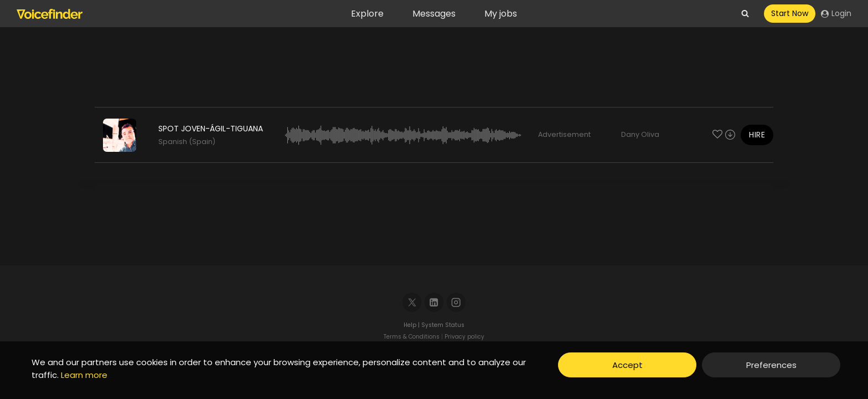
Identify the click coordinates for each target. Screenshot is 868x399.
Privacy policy (464, 337)
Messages (434, 14)
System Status (443, 325)
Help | (412, 325)
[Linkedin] (434, 302)
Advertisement (564, 134)
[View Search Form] (745, 14)
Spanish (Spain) (187, 142)
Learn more (84, 375)
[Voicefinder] (50, 14)
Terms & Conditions (412, 337)
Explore (367, 14)
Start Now (790, 13)
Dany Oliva (640, 134)
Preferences (771, 365)
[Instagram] (456, 302)
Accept (627, 365)
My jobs (501, 14)
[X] (412, 302)
